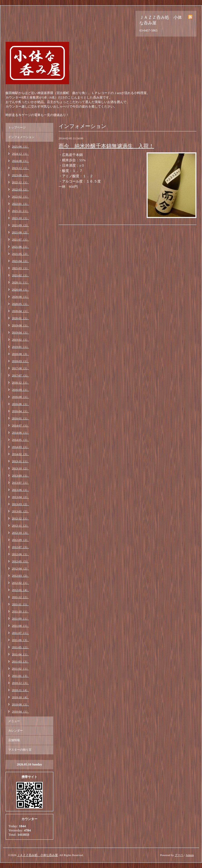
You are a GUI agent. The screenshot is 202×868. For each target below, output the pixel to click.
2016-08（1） (20, 397)
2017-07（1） (20, 375)
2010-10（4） (20, 697)
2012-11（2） (20, 526)
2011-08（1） (20, 626)
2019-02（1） (20, 340)
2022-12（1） (20, 182)
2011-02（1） (20, 669)
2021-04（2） (20, 261)
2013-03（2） (20, 504)
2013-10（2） (20, 468)
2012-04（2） (20, 568)
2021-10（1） (20, 218)
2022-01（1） (20, 204)
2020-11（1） (20, 282)
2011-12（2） (20, 597)
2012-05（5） (20, 561)
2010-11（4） (20, 690)
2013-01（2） (20, 511)
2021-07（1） (20, 239)
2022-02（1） (20, 197)
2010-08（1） (20, 704)
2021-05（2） (20, 254)
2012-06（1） (20, 554)
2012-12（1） (20, 518)
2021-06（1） (20, 247)
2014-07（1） (20, 425)
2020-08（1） (20, 297)
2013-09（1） (20, 475)
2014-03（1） (20, 447)
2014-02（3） (20, 454)
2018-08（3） (20, 354)
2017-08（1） (20, 368)
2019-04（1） (20, 332)
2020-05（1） (20, 304)
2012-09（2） (20, 540)
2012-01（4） (20, 590)
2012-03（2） (20, 576)
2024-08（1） (20, 161)
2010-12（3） (20, 683)
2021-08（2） (20, 232)
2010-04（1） (20, 711)
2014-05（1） (20, 440)
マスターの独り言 (20, 750)
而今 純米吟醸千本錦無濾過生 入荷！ (106, 146)
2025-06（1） (20, 146)
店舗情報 (14, 740)
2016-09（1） (20, 390)
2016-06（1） (20, 404)
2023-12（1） (20, 168)
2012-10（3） (20, 533)
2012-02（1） (20, 583)
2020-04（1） (20, 311)
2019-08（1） (20, 325)
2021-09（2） (20, 225)
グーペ (179, 855)
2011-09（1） (20, 618)
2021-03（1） (20, 268)
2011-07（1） (20, 633)
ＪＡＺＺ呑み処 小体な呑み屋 (37, 855)
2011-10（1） (20, 611)
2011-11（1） (20, 604)
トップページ (17, 127)
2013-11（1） (20, 461)
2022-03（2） (20, 189)
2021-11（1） (20, 211)
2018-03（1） (20, 361)
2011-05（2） (20, 647)
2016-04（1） (20, 411)
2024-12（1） (20, 154)
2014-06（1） (20, 433)
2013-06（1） (20, 490)
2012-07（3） (20, 547)
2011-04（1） (20, 654)
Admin (190, 855)
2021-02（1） (20, 275)
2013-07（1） (20, 483)
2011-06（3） (20, 640)
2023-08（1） (20, 175)
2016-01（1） (20, 418)
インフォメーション (21, 137)
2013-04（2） (20, 497)
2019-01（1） (20, 347)
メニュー (14, 721)
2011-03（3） (20, 661)
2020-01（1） (20, 318)
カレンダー (16, 731)
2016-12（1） (20, 382)
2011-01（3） (20, 676)
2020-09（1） (20, 290)
